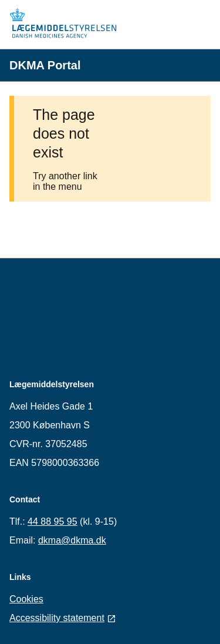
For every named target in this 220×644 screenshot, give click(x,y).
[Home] (68, 25)
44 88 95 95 (53, 521)
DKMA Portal (45, 65)
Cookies (26, 599)
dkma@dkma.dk (72, 540)
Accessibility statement (63, 618)
